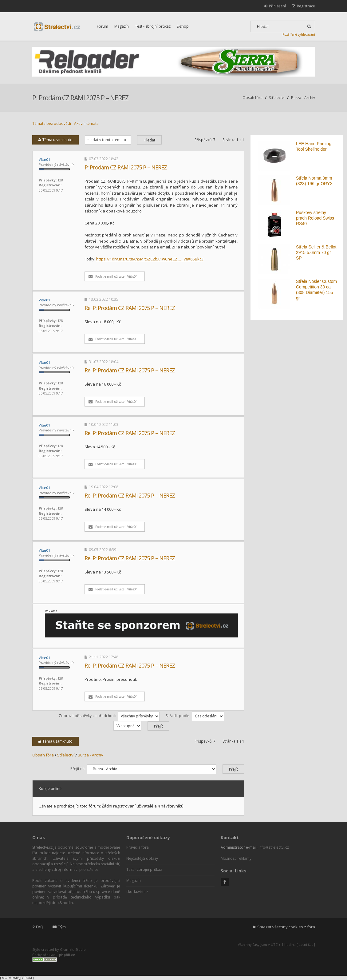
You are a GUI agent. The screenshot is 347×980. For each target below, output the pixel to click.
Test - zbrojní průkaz (153, 26)
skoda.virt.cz (137, 892)
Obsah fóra (252, 98)
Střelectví (277, 98)
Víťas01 (44, 159)
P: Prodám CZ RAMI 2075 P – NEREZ (80, 98)
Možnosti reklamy (236, 858)
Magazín (122, 26)
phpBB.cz (67, 955)
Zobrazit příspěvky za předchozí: (109, 716)
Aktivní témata (86, 123)
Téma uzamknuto (55, 140)
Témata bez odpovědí (52, 123)
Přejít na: (78, 769)
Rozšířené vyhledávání (299, 34)
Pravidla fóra (138, 847)
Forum (103, 26)
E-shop (183, 26)
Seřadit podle (195, 716)
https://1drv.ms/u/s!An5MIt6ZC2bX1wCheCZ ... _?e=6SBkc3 (150, 259)
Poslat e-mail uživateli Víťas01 (113, 276)
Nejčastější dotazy (142, 858)
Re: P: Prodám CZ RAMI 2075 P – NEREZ (130, 308)
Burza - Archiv (303, 98)
